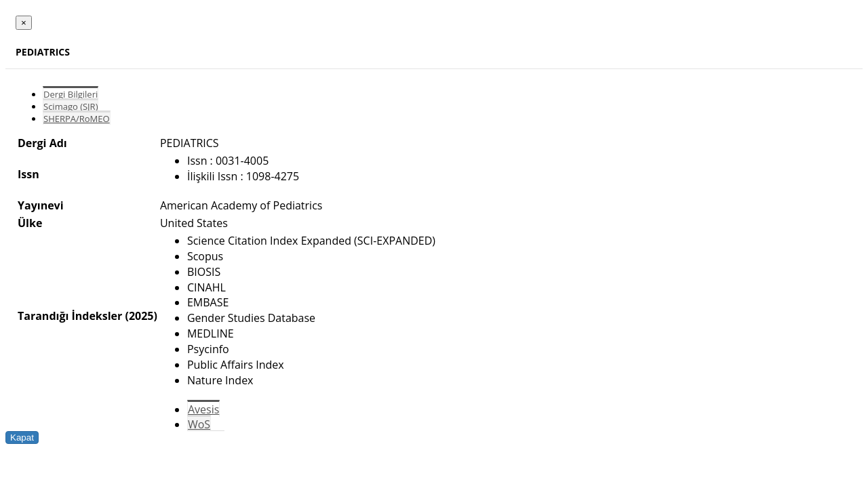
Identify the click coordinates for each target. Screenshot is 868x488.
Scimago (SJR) (71, 106)
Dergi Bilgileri (71, 94)
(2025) (141, 316)
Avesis (203, 409)
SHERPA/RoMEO (77, 119)
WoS (199, 424)
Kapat (22, 438)
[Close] (24, 23)
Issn (28, 174)
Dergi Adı (42, 143)
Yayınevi (41, 205)
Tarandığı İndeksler (70, 316)
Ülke (30, 223)
